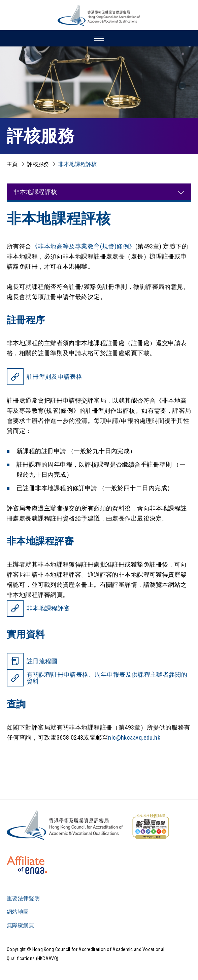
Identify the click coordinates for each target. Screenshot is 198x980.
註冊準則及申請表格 (54, 377)
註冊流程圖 (42, 661)
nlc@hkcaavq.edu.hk (134, 737)
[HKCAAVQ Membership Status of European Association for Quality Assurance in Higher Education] (27, 865)
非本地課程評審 (48, 608)
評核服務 (38, 164)
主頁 (12, 164)
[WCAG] (151, 826)
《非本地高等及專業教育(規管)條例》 (84, 246)
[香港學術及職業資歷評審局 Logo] (99, 15)
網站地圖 (18, 912)
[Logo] (65, 825)
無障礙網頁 (21, 925)
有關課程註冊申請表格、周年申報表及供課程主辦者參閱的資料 (107, 678)
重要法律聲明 (23, 898)
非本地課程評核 (77, 164)
